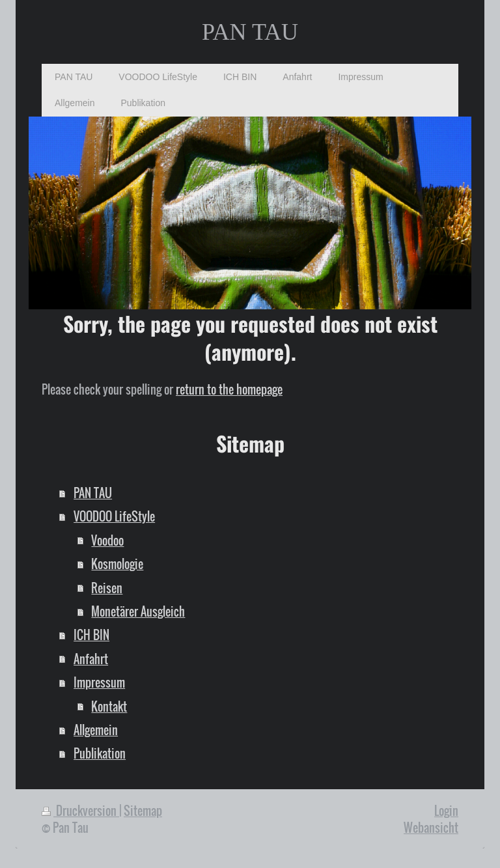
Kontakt (109, 706)
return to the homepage (229, 389)
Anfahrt (91, 659)
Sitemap (143, 810)
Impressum (99, 682)
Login (446, 810)
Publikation (100, 753)
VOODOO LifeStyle (114, 516)
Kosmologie (117, 564)
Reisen (107, 588)
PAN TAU (250, 32)
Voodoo (107, 540)
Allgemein (96, 730)
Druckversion (80, 810)
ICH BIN (91, 635)
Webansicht (431, 827)
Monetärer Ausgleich (138, 611)
